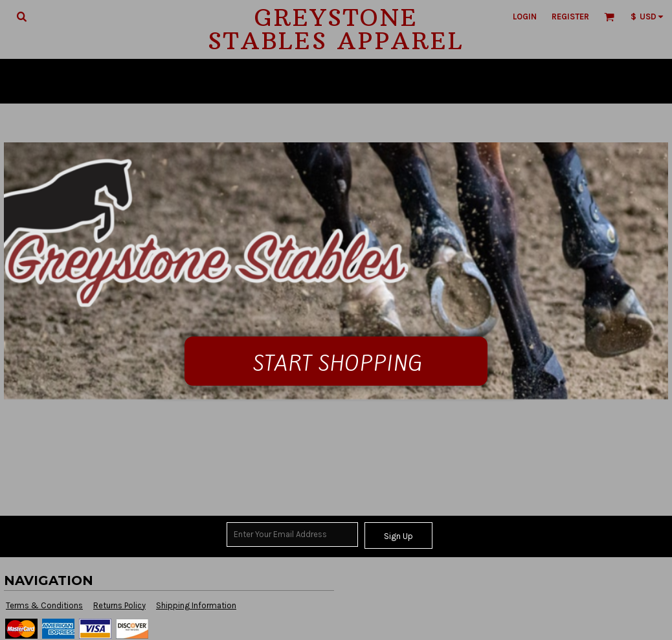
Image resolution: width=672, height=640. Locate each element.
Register (570, 17)
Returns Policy (119, 605)
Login (525, 17)
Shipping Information (196, 605)
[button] (21, 16)
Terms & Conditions (44, 605)
